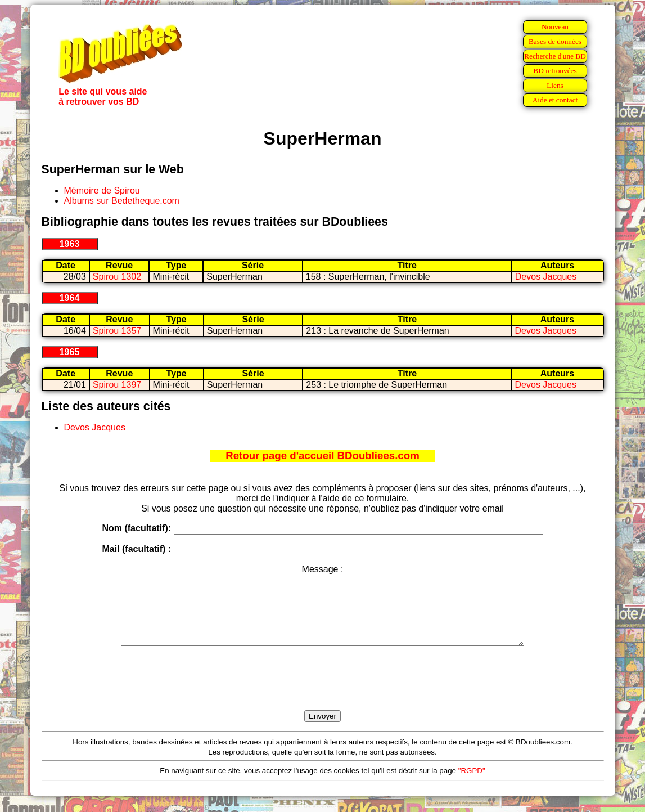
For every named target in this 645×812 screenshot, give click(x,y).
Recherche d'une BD (555, 56)
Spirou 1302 (117, 277)
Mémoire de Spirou (102, 190)
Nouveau (555, 27)
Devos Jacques (546, 277)
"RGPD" (472, 782)
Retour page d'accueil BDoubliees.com (322, 456)
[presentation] (323, 691)
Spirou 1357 (117, 331)
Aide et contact (555, 100)
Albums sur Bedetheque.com (122, 201)
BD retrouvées (555, 71)
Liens (555, 85)
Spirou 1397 (117, 385)
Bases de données (555, 41)
